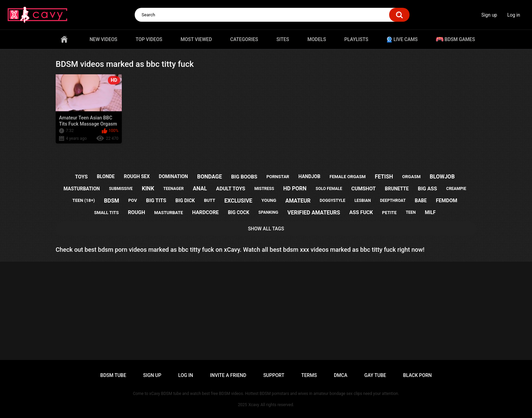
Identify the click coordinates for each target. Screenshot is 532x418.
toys (81, 177)
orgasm (411, 177)
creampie (456, 189)
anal (200, 188)
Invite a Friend (228, 375)
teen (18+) (83, 200)
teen (411, 212)
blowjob (442, 177)
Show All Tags (266, 229)
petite (389, 213)
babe (421, 201)
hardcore (205, 212)
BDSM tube (113, 375)
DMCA (341, 375)
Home (64, 39)
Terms (309, 375)
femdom (447, 201)
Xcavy (254, 405)
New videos (103, 39)
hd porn (295, 188)
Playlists (356, 39)
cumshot (364, 189)
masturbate (169, 213)
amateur (298, 201)
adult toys (231, 189)
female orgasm (348, 177)
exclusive (238, 201)
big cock (239, 212)
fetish (384, 177)
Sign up (489, 15)
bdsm (112, 201)
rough (137, 212)
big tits (156, 201)
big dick (185, 201)
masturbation (82, 189)
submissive (121, 189)
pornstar (278, 177)
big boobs (244, 177)
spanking (268, 212)
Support (274, 375)
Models (317, 39)
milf (430, 212)
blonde (106, 176)
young (269, 200)
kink (148, 188)
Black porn (417, 375)
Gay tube (375, 375)
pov (133, 200)
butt (210, 200)
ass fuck (361, 212)
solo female (329, 189)
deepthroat (393, 201)
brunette (397, 189)
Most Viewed (196, 39)
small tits (106, 213)
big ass (427, 189)
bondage (210, 177)
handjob (309, 176)
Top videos (149, 39)
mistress (264, 189)
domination (173, 176)
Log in (514, 15)
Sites (283, 39)
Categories (244, 39)
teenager (173, 189)
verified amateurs (314, 213)
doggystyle (332, 201)
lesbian (363, 201)
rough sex (137, 176)
